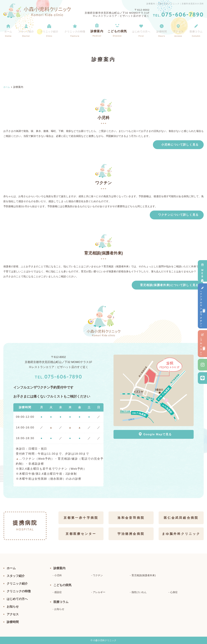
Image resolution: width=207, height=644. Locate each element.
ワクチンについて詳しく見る (178, 215)
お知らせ (13, 607)
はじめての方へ (142, 30)
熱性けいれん (139, 592)
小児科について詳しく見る (180, 145)
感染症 (58, 592)
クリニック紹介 (49, 30)
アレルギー (99, 592)
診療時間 (162, 30)
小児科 (58, 575)
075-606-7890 (58, 376)
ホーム (8, 30)
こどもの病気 (118, 30)
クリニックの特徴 (77, 30)
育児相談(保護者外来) (144, 575)
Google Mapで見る (155, 434)
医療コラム (196, 30)
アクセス (178, 30)
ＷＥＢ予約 (202, 271)
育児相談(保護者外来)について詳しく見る (169, 285)
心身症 (174, 592)
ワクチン (98, 575)
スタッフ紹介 (26, 30)
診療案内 (99, 30)
